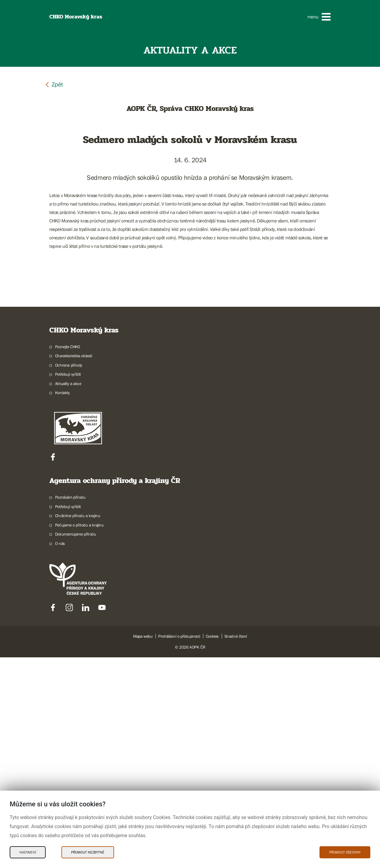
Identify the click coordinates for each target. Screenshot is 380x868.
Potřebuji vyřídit (68, 585)
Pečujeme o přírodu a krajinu (79, 736)
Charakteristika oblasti (74, 567)
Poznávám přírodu (70, 708)
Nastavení (28, 852)
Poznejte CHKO (68, 557)
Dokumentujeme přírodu (76, 745)
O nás (60, 754)
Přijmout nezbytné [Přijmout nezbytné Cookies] (88, 852)
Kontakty (62, 604)
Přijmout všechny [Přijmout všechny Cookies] (345, 852)
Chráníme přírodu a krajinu (78, 727)
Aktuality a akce (68, 594)
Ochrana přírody (69, 576)
